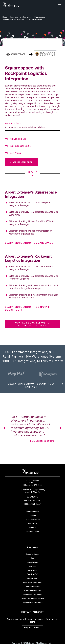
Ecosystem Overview (32, 519)
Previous (4, 428)
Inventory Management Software (33, 598)
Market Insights (32, 562)
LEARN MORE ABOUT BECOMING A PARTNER (31, 385)
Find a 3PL (33, 515)
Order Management (33, 586)
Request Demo (33, 627)
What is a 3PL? (33, 570)
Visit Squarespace (18, 139)
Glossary (32, 566)
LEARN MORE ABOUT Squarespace (29, 243)
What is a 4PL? (33, 574)
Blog (33, 558)
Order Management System (33, 602)
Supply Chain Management (32, 594)
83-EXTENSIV (33, 497)
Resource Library (33, 554)
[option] (17, 374)
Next (61, 428)
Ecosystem (15, 17)
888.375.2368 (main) (32, 500)
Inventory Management (32, 590)
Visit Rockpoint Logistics (20, 146)
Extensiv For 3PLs (32, 511)
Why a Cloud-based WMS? (33, 582)
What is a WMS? (33, 578)
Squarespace (40, 17)
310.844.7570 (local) (33, 504)
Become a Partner (33, 531)
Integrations (27, 17)
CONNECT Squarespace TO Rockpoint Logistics (32, 324)
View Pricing (15, 153)
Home (5, 17)
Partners (32, 527)
